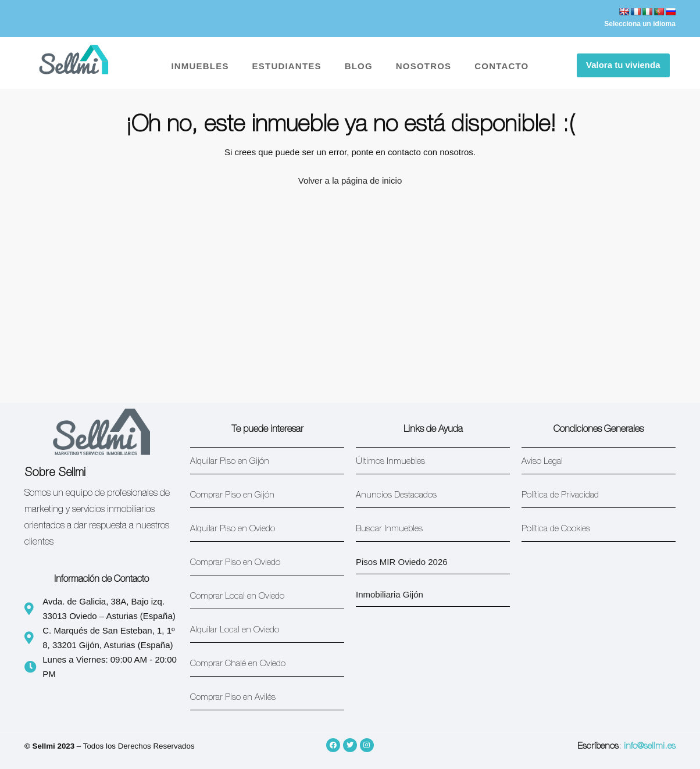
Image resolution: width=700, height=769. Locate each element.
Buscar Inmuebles (389, 529)
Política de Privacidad (560, 496)
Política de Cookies (556, 529)
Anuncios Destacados (396, 496)
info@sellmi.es (650, 747)
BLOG (359, 66)
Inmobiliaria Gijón (390, 594)
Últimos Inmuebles (390, 462)
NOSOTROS (424, 66)
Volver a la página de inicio (350, 180)
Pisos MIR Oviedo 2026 (402, 562)
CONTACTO (501, 66)
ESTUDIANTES (287, 66)
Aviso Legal (542, 462)
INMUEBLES (200, 66)
